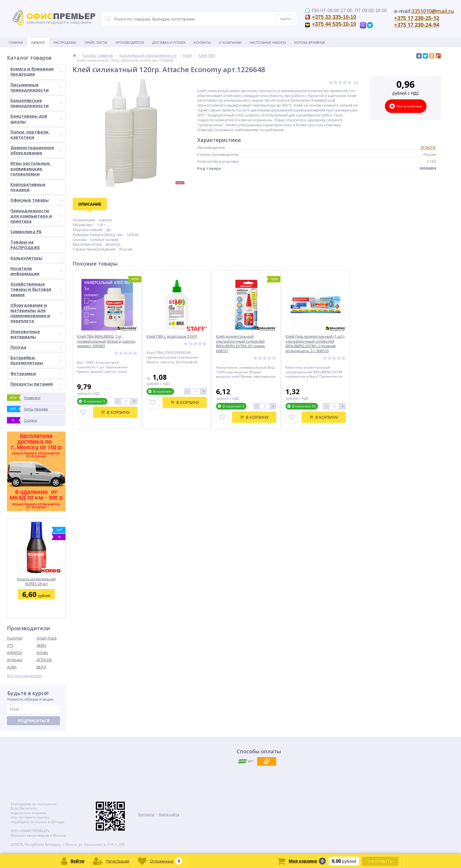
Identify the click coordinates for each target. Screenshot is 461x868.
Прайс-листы (96, 42)
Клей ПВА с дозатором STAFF (172, 336)
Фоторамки (36, 373)
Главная (16, 42)
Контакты (202, 42)
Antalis (42, 653)
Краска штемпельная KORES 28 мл (36, 581)
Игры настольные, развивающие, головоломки (31, 168)
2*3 (10, 645)
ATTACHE (44, 660)
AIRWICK (14, 653)
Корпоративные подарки (28, 187)
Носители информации (36, 271)
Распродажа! (65, 42)
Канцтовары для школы (36, 119)
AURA (12, 667)
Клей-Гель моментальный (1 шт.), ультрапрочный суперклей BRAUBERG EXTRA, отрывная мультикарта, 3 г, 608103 (315, 344)
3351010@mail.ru (433, 11)
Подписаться (34, 721)
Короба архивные (310, 42)
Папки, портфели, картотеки (36, 135)
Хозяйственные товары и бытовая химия (36, 289)
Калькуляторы (36, 258)
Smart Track (47, 638)
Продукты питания (36, 384)
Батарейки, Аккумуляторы (36, 360)
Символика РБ (26, 232)
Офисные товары (36, 200)
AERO (41, 645)
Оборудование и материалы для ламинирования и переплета (36, 313)
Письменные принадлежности (36, 87)
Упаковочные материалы (36, 334)
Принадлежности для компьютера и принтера (36, 216)
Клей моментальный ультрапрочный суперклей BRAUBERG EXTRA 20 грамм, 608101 (241, 344)
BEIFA (41, 667)
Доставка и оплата (169, 42)
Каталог (38, 42)
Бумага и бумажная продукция (36, 71)
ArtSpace (15, 660)
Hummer (15, 638)
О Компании (230, 42)
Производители (130, 42)
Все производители (24, 676)
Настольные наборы (268, 42)
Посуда (36, 347)
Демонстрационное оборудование (36, 150)
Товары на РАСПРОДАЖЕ (25, 245)
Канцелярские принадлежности (36, 103)
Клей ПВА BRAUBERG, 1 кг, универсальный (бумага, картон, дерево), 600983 (107, 341)
